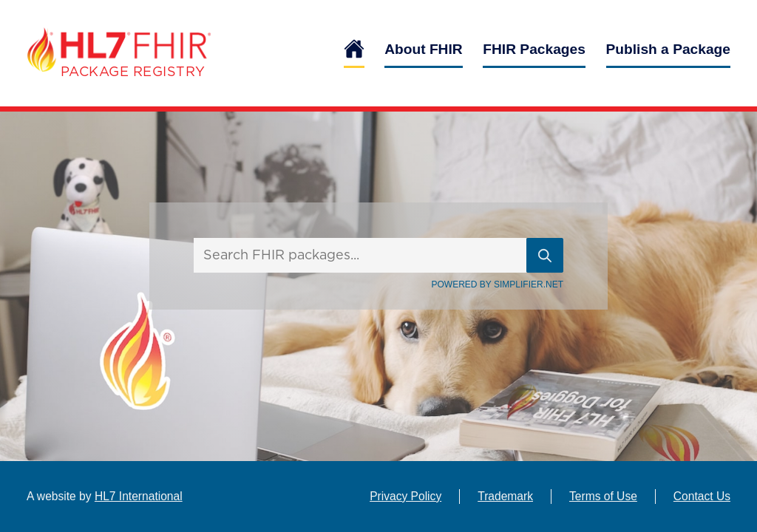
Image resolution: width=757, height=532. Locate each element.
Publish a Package (669, 49)
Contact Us (702, 496)
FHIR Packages (534, 49)
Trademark (505, 496)
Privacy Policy (405, 496)
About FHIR (424, 49)
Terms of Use (603, 496)
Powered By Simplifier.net (498, 284)
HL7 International (139, 496)
